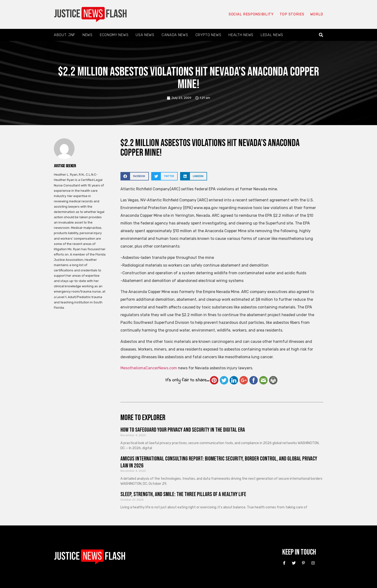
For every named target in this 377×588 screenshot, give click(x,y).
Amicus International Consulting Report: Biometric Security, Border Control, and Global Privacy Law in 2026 (219, 462)
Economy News (114, 35)
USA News (145, 35)
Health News (241, 35)
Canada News (175, 35)
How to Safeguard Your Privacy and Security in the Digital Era (183, 430)
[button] (321, 35)
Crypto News (208, 35)
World (316, 14)
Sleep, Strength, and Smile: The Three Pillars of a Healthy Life (183, 494)
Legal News (272, 35)
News (88, 35)
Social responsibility (251, 14)
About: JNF (65, 35)
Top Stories (292, 14)
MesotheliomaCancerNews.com (149, 368)
